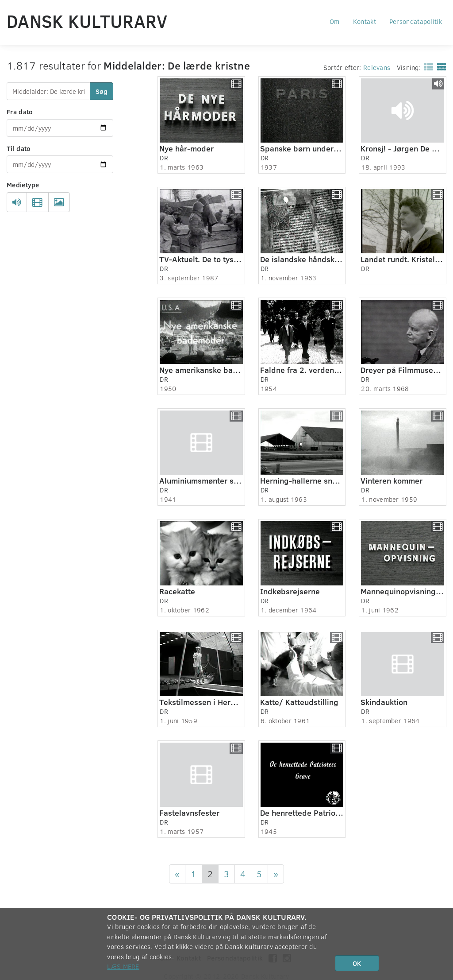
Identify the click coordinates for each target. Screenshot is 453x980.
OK (357, 963)
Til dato (19, 148)
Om (335, 21)
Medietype (23, 185)
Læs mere (123, 966)
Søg (102, 91)
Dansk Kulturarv (87, 21)
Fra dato (20, 112)
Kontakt (365, 21)
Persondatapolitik (416, 21)
